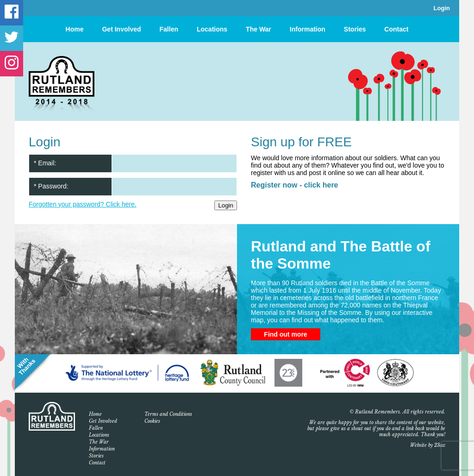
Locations (212, 29)
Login (442, 8)
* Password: (51, 186)
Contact (396, 29)
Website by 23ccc (428, 445)
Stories (355, 29)
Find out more (285, 334)
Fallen (169, 29)
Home (75, 29)
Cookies (152, 421)
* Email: (45, 163)
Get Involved (121, 29)
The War (259, 29)
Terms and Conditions (168, 414)
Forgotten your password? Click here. (83, 204)
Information (308, 29)
